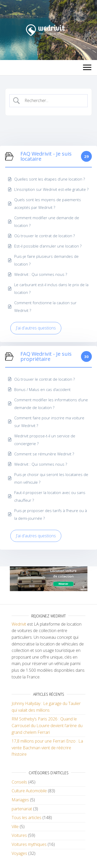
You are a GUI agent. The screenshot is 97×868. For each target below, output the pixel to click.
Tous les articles (27, 818)
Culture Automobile (29, 791)
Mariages (20, 800)
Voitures (19, 835)
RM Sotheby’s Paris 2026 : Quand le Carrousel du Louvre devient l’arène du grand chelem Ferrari (47, 725)
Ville (15, 827)
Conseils (19, 782)
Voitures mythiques (29, 844)
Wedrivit (19, 624)
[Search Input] (53, 101)
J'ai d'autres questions (36, 328)
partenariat (22, 809)
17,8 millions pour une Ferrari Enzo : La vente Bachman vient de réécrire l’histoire (47, 748)
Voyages (19, 853)
